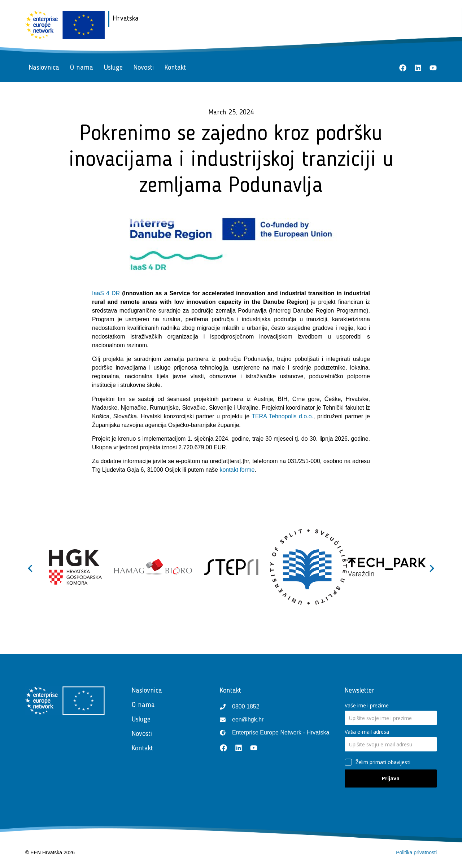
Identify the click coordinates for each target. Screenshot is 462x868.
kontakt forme (237, 470)
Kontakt (175, 68)
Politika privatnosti (416, 852)
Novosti (144, 68)
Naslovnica (44, 68)
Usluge (113, 68)
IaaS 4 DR (106, 293)
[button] (30, 568)
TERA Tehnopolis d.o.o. (282, 416)
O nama (82, 68)
